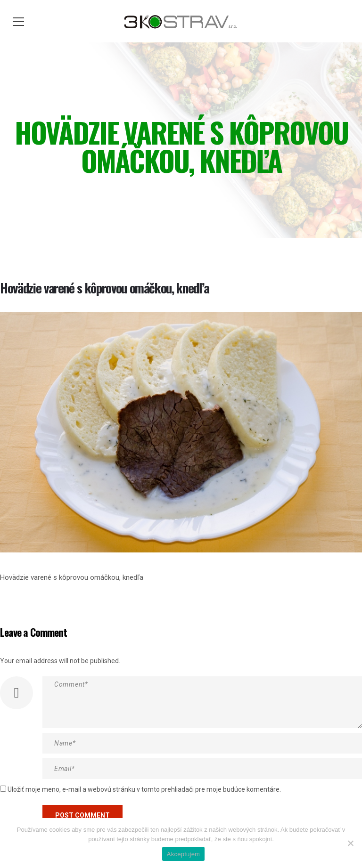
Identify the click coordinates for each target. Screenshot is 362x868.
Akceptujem (183, 854)
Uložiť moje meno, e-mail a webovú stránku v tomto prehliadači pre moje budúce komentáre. (144, 789)
